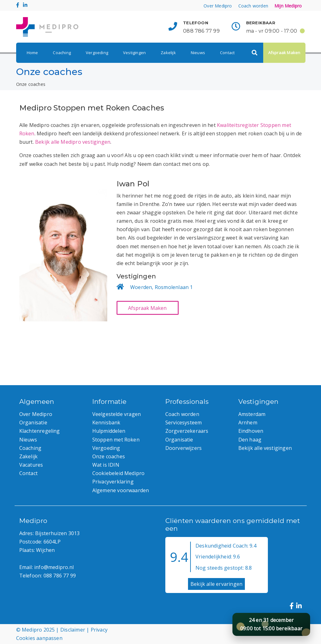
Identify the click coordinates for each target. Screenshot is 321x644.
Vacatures (31, 465)
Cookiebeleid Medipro (119, 473)
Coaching (62, 53)
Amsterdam (252, 414)
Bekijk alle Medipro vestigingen (73, 142)
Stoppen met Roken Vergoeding (116, 444)
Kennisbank (106, 422)
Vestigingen (134, 53)
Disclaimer (73, 630)
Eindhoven (251, 431)
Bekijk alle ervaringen (216, 584)
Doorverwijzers (184, 448)
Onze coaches (109, 456)
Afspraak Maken (284, 53)
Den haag (250, 440)
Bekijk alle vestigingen (265, 448)
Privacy (99, 630)
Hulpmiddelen (109, 431)
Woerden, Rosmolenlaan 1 (162, 287)
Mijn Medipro (288, 6)
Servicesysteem (184, 422)
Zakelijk (168, 53)
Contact (227, 53)
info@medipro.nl (54, 567)
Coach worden (253, 6)
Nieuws (198, 53)
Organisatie (33, 422)
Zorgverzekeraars (187, 431)
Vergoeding (97, 53)
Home (32, 53)
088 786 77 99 (201, 31)
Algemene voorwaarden (121, 490)
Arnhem (248, 422)
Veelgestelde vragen (117, 414)
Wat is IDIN (106, 465)
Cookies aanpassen (39, 638)
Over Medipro (218, 6)
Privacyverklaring (113, 482)
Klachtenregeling (40, 431)
